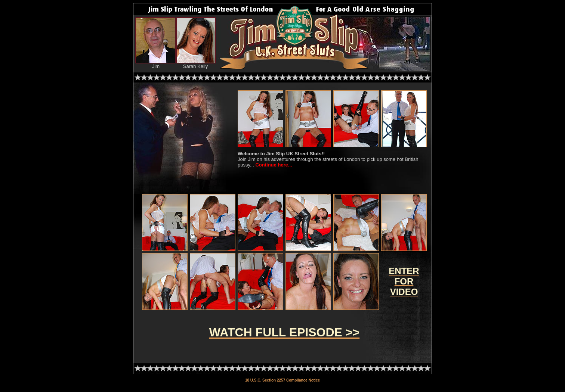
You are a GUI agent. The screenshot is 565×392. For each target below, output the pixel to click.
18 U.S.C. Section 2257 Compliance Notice (282, 380)
